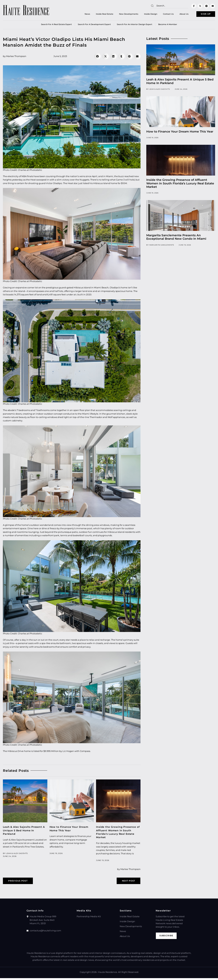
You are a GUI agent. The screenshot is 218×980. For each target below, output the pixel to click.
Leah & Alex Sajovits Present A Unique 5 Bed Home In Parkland (24, 831)
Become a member (168, 25)
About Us (178, 14)
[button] (97, 57)
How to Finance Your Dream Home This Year (180, 132)
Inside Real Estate (98, 14)
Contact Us (162, 14)
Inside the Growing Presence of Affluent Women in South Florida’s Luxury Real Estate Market (180, 184)
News (81, 14)
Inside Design (145, 14)
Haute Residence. (108, 974)
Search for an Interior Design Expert (135, 25)
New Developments (123, 14)
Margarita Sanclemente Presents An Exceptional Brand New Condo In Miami (176, 238)
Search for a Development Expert (94, 25)
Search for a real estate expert (56, 25)
